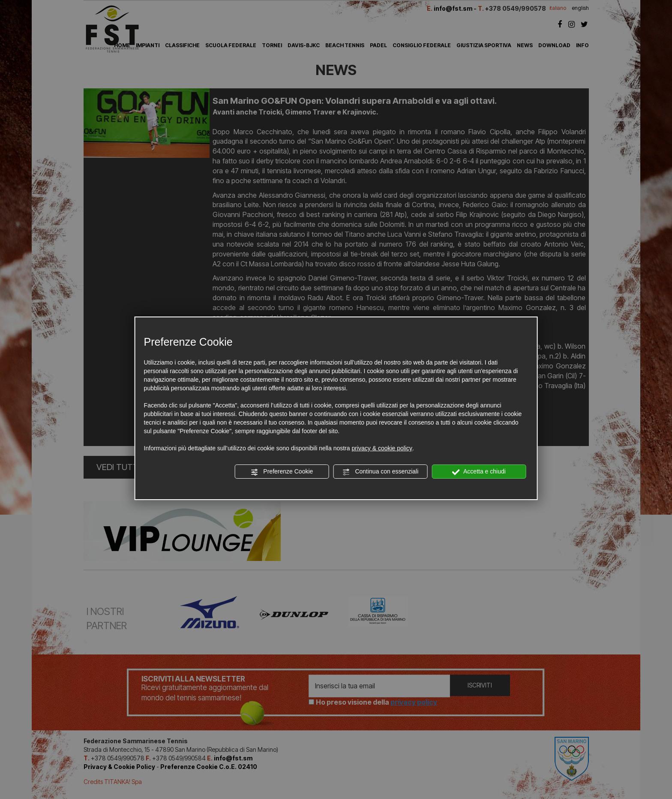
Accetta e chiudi (479, 472)
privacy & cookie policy (382, 448)
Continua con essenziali (381, 472)
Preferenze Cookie (282, 472)
